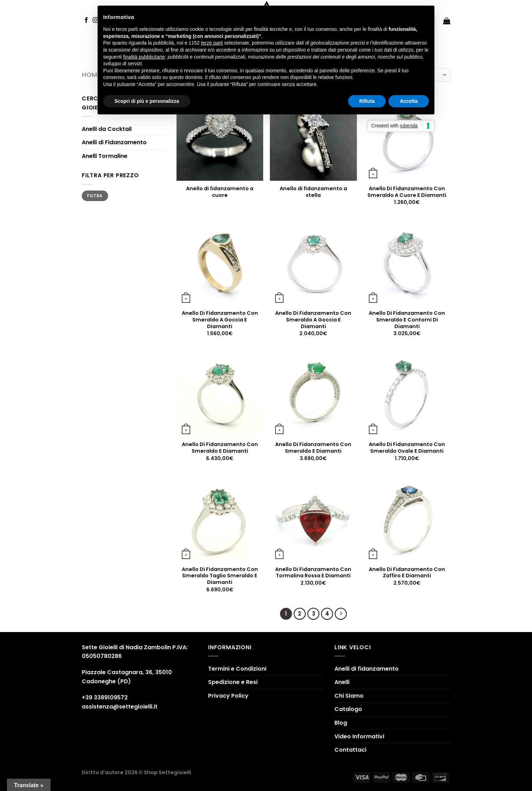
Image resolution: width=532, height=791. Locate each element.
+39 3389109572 (105, 697)
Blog (341, 723)
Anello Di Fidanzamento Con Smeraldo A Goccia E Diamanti (220, 320)
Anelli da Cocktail (107, 129)
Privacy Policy (228, 696)
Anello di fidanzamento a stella (313, 192)
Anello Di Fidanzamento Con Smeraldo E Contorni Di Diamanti (407, 320)
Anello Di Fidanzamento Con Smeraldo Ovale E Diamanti (407, 448)
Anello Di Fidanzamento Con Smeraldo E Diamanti (220, 448)
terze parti (212, 43)
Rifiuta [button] (367, 101)
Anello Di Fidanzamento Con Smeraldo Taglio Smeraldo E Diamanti (220, 576)
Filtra (95, 196)
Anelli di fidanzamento (367, 669)
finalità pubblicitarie (144, 57)
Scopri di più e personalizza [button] (147, 101)
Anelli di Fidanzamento (114, 142)
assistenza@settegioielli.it (120, 707)
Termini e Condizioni (237, 669)
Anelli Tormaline (105, 156)
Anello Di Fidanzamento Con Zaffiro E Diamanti (407, 573)
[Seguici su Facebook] (86, 20)
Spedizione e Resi (233, 682)
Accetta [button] (409, 101)
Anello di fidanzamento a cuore (220, 192)
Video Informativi (359, 736)
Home (91, 75)
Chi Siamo (349, 696)
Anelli (342, 682)
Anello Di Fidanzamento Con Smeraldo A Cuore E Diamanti (407, 192)
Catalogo (348, 709)
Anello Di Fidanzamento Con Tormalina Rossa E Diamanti (313, 573)
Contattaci (350, 750)
